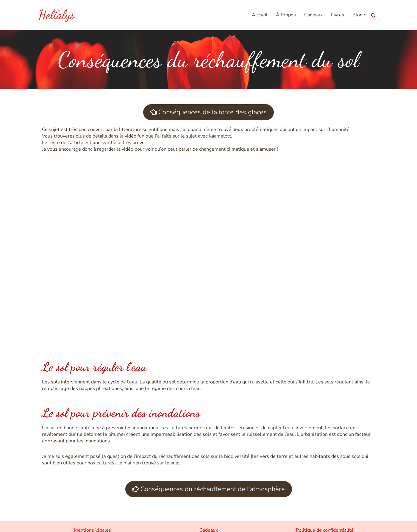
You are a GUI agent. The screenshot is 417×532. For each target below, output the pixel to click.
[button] (366, 15)
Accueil (260, 15)
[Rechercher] (373, 15)
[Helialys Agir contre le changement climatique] (57, 15)
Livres (338, 15)
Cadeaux (314, 15)
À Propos (286, 15)
